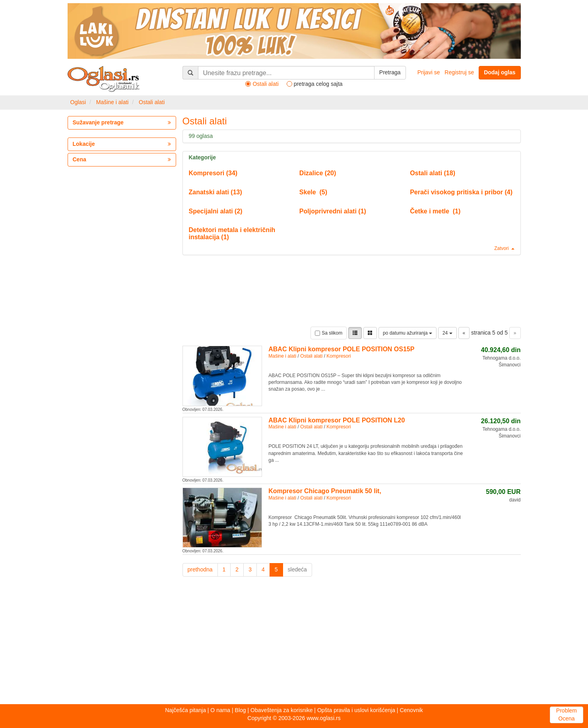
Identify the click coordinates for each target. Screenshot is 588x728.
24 (447, 333)
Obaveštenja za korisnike (281, 710)
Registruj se (459, 72)
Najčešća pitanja (185, 710)
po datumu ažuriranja (408, 333)
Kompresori (339, 356)
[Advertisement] (294, 643)
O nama (220, 710)
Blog (241, 710)
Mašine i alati (113, 102)
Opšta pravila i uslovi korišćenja (356, 710)
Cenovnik (411, 710)
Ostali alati (152, 102)
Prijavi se (429, 72)
